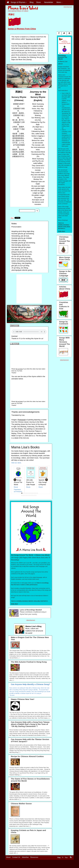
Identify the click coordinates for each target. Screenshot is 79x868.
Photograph (22, 420)
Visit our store (16, 463)
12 (22, 495)
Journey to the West (33, 39)
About (8, 857)
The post (12, 695)
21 (36, 495)
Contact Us (16, 857)
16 (28, 495)
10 (36, 493)
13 (23, 495)
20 (34, 495)
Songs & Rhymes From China (22, 29)
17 (30, 495)
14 (25, 495)
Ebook (16, 487)
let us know (19, 369)
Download (14, 336)
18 (31, 495)
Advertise (25, 857)
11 (37, 493)
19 (33, 495)
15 (27, 495)
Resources (34, 857)
